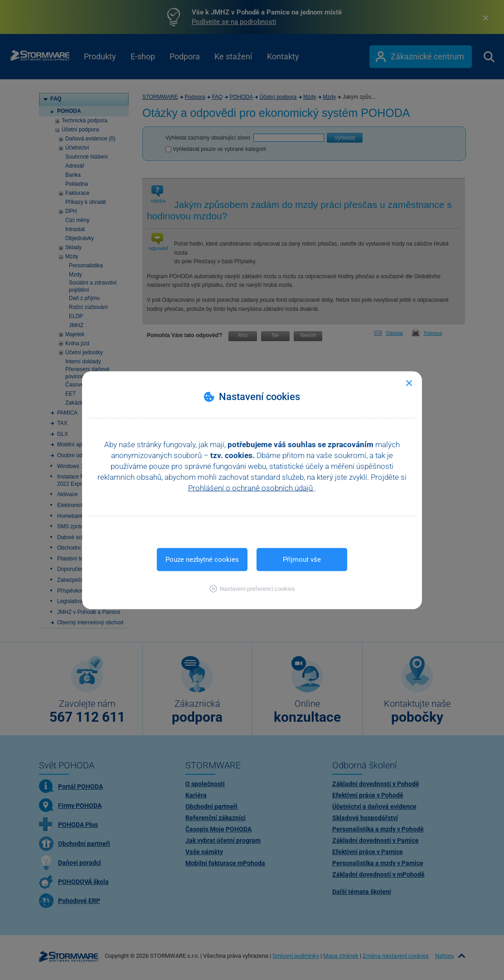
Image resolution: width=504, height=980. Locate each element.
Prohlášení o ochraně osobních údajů (251, 488)
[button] (252, 588)
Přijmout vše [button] (302, 559)
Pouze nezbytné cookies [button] (202, 559)
